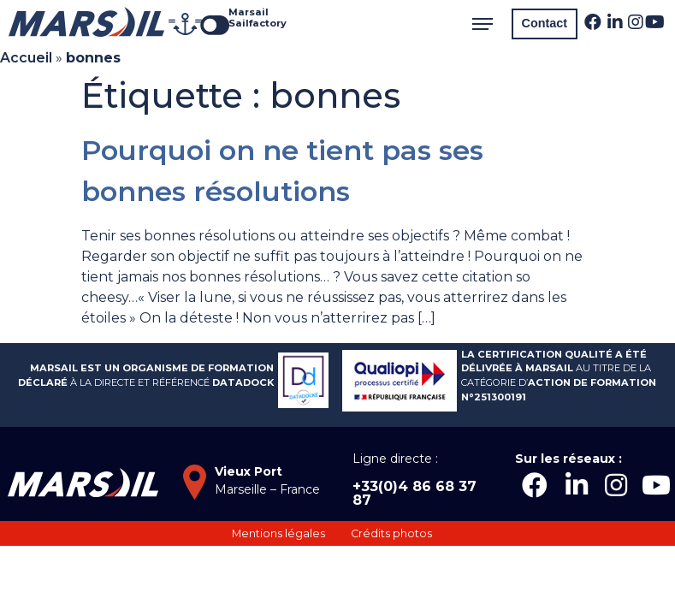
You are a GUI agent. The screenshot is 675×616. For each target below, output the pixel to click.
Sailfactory (258, 23)
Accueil (26, 58)
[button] (544, 24)
